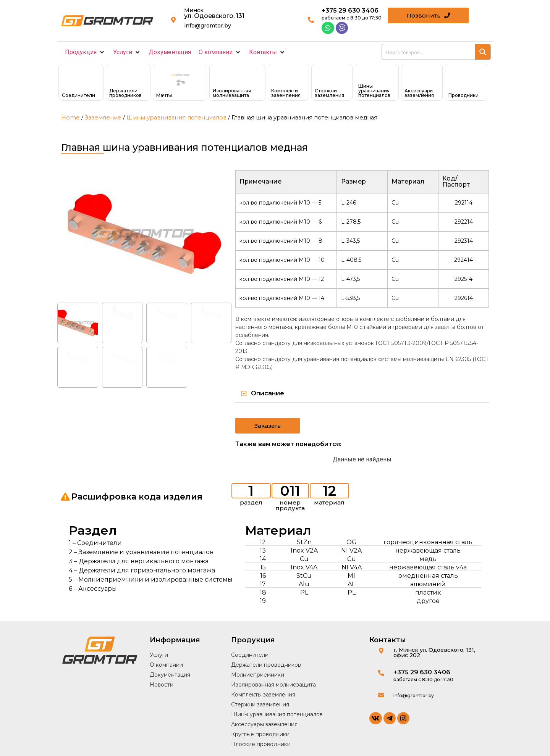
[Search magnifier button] (483, 52)
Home (70, 118)
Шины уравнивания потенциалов (176, 118)
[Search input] (429, 52)
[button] (85, 52)
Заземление (103, 118)
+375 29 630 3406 (350, 10)
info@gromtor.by (208, 26)
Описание (268, 393)
